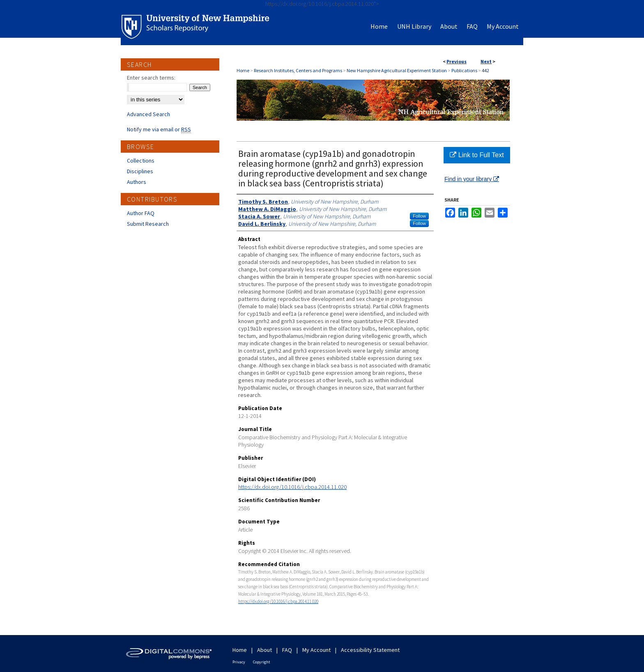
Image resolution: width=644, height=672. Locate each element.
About (264, 650)
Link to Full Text (477, 155)
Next (486, 61)
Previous (457, 61)
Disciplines (140, 171)
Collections (141, 161)
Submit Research (148, 224)
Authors (137, 182)
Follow (419, 216)
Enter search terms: (151, 78)
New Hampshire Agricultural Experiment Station (397, 70)
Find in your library (472, 179)
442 (485, 70)
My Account (316, 650)
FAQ (287, 650)
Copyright (262, 662)
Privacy (239, 662)
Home (243, 70)
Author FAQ (141, 213)
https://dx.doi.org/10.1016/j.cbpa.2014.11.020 (292, 487)
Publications (464, 70)
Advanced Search (148, 114)
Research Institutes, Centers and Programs (298, 70)
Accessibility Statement (370, 650)
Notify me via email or (159, 129)
